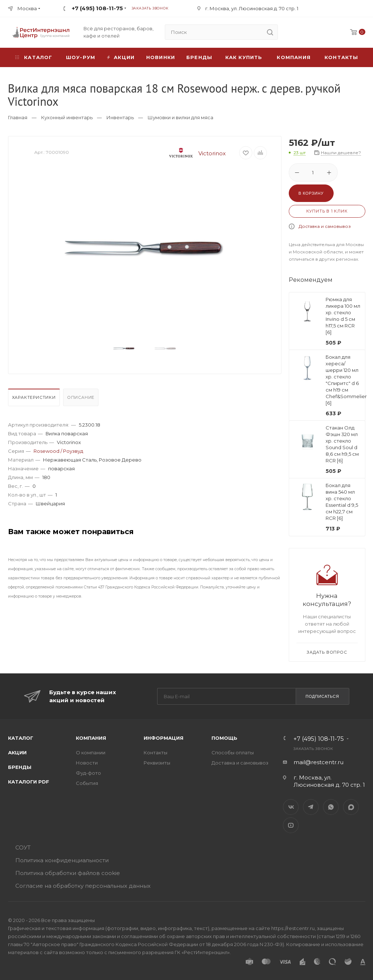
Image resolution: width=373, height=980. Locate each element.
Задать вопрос (327, 652)
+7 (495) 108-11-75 (97, 8)
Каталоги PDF (29, 782)
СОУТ (23, 847)
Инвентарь (120, 117)
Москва (27, 8)
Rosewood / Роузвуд (58, 451)
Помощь (224, 738)
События (87, 783)
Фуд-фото (88, 773)
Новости (87, 763)
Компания (294, 57)
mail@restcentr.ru (318, 762)
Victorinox (195, 153)
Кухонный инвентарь (67, 117)
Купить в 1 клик (327, 211)
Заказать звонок (150, 8)
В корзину (311, 193)
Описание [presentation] (81, 397)
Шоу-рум (81, 57)
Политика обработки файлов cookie (68, 873)
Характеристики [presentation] (34, 397)
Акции (17, 752)
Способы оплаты (233, 752)
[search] (270, 32)
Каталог (21, 738)
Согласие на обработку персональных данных (83, 886)
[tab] (35, 399)
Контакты (341, 57)
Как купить (244, 57)
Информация (164, 738)
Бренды (199, 57)
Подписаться (322, 696)
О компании (91, 752)
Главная (18, 117)
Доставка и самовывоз (325, 226)
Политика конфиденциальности (62, 860)
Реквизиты (157, 763)
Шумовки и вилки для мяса (180, 117)
